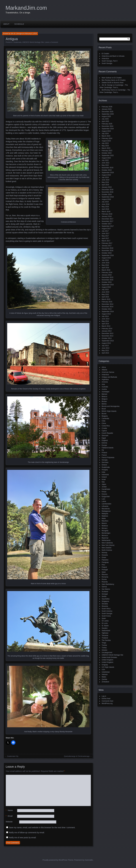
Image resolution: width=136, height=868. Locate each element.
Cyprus (104, 431)
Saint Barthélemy (108, 584)
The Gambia (106, 640)
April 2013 (105, 353)
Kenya (104, 492)
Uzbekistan (106, 672)
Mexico (104, 523)
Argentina (105, 379)
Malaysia (105, 514)
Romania (105, 577)
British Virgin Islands (109, 411)
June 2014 (105, 319)
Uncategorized (107, 653)
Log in (104, 696)
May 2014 (105, 321)
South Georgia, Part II (110, 61)
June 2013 (105, 348)
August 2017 (106, 229)
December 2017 (107, 219)
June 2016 (105, 263)
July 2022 (105, 160)
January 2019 (107, 187)
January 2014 (107, 331)
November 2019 (107, 168)
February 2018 (107, 214)
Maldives (105, 516)
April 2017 (105, 238)
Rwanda (105, 582)
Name (9, 810)
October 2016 (107, 253)
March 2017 (106, 241)
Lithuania (105, 506)
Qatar (104, 572)
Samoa (104, 587)
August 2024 (106, 131)
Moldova (105, 526)
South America (107, 611)
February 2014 (107, 329)
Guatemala (17, 42)
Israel (104, 479)
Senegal (105, 594)
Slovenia (105, 606)
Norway (104, 553)
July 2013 (105, 346)
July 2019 (105, 177)
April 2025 (105, 121)
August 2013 (106, 343)
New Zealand (106, 548)
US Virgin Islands (108, 667)
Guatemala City (13, 756)
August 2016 (106, 258)
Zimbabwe (105, 682)
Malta (104, 518)
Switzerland (106, 631)
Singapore (105, 601)
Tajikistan (105, 633)
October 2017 (107, 224)
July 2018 (105, 202)
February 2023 (107, 151)
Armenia (105, 382)
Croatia (104, 428)
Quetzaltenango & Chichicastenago (77, 756)
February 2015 (107, 302)
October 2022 (107, 153)
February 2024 (107, 138)
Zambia (104, 679)
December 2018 (107, 190)
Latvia (104, 501)
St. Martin (105, 626)
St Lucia (105, 623)
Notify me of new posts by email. (23, 838)
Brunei (104, 414)
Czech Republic (107, 433)
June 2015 (105, 292)
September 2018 (108, 197)
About (6, 24)
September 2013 (108, 341)
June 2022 (105, 163)
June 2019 (105, 180)
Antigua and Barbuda (109, 377)
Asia (103, 384)
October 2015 (107, 282)
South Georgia (107, 63)
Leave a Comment (51, 42)
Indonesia (105, 475)
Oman (104, 557)
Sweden (105, 628)
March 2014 (106, 326)
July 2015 (105, 290)
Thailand (105, 638)
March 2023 (106, 148)
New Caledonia (107, 543)
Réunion (105, 575)
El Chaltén (105, 54)
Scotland (105, 592)
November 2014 (107, 307)
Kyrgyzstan (106, 497)
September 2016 (108, 255)
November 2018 (107, 192)
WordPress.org (107, 703)
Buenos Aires (119, 83)
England (105, 440)
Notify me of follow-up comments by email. (27, 833)
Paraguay (105, 562)
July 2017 (105, 231)
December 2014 (107, 304)
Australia (105, 387)
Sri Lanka (105, 621)
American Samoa (108, 372)
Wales (104, 677)
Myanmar (105, 538)
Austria (104, 389)
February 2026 (107, 107)
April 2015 (105, 297)
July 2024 (105, 134)
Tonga (104, 643)
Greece (104, 465)
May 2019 (105, 182)
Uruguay (105, 665)
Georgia (105, 460)
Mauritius (105, 521)
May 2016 (105, 265)
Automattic (89, 860)
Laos (103, 499)
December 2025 (107, 112)
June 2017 (105, 233)
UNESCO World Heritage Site (33, 42)
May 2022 (105, 165)
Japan (104, 484)
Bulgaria (105, 416)
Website (9, 822)
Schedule (19, 24)
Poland (104, 567)
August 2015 (106, 287)
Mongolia (105, 531)
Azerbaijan (106, 392)
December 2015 (107, 277)
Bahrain (104, 394)
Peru (103, 565)
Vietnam (105, 674)
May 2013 (105, 351)
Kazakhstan (106, 489)
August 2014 (106, 314)
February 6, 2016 (31, 34)
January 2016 (107, 275)
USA (103, 670)
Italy (103, 482)
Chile (103, 421)
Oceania (105, 555)
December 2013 (107, 333)
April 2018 (105, 209)
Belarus (104, 397)
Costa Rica (106, 426)
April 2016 (105, 268)
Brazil (104, 409)
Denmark (105, 436)
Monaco (105, 528)
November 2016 (107, 251)
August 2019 (106, 175)
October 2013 (107, 338)
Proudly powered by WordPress (55, 860)
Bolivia (104, 404)
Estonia (104, 443)
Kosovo (104, 494)
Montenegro (106, 533)
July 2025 (105, 119)
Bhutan (104, 401)
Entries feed (106, 699)
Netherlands (106, 540)
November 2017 (107, 221)
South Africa (106, 609)
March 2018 (106, 212)
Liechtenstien (106, 504)
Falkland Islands (108, 448)
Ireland (104, 477)
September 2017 (108, 226)
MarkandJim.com (26, 8)
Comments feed (107, 701)
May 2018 (105, 207)
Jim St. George (16, 34)
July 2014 (105, 316)
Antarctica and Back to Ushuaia (113, 56)
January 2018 (107, 216)
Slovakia (105, 604)
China (104, 423)
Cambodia (105, 418)
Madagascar (106, 511)
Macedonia (106, 509)
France (104, 455)
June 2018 (105, 204)
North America (107, 550)
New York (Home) (108, 545)
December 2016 (107, 248)
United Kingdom (107, 660)
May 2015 (105, 294)
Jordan (104, 487)
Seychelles (106, 599)
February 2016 (107, 272)
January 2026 (107, 109)
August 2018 (106, 199)
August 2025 (106, 116)
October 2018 (107, 194)
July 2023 (105, 143)
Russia (104, 579)
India (103, 472)
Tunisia (104, 645)
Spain (104, 618)
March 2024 (106, 136)
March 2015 (106, 299)
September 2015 (108, 285)
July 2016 (105, 260)
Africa (104, 367)
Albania (104, 370)
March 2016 (106, 270)
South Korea (106, 616)
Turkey (104, 648)
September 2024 (108, 129)
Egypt (104, 438)
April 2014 (105, 324)
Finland (104, 453)
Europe (104, 445)
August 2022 (106, 158)
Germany (105, 462)
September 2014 (108, 311)
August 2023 (106, 141)
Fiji (103, 450)
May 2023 (105, 146)
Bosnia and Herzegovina (111, 406)
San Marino (106, 589)
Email (9, 816)
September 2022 (108, 155)
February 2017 (107, 243)
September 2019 (108, 173)
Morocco (105, 536)
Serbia (104, 596)
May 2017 (105, 236)
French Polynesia (108, 457)
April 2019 (105, 185)
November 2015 (107, 280)
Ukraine (104, 650)
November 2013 (107, 336)
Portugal (105, 570)
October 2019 (107, 170)
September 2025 (108, 114)
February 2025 (107, 124)
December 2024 (107, 126)
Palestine (105, 560)
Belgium (105, 399)
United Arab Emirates (109, 657)
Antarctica (105, 59)
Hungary (105, 470)
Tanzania (105, 635)
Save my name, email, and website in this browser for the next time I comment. (42, 828)
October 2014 (107, 309)
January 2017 (107, 246)
